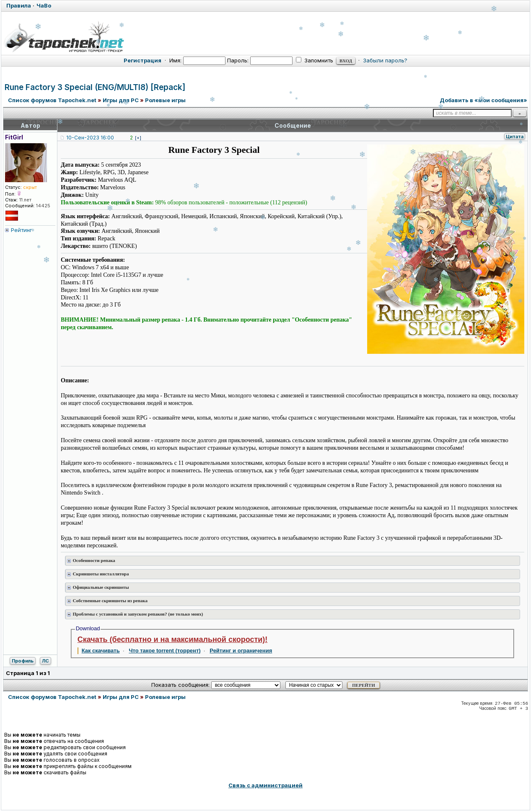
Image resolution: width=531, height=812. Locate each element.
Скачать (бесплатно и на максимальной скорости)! (173, 639)
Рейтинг (22, 230)
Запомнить (315, 60)
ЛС (45, 661)
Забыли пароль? (385, 60)
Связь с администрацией (265, 785)
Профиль (23, 661)
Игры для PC (121, 100)
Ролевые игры (165, 100)
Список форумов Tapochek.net (52, 100)
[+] (138, 138)
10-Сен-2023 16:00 (90, 138)
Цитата (515, 137)
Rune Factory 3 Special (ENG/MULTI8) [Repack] (95, 87)
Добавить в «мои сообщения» (483, 100)
